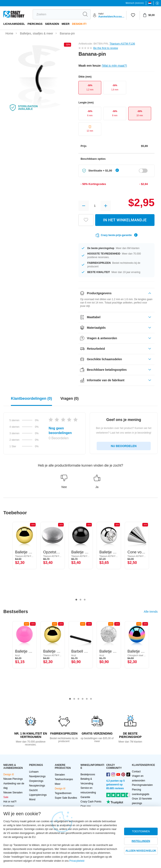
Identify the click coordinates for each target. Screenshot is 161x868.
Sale (6, 797)
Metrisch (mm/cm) (135, 3)
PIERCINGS (35, 24)
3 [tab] (85, 600)
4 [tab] (83, 699)
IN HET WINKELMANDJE (125, 220)
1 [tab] (76, 600)
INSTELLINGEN (141, 841)
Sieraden (52, 24)
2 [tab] (80, 600)
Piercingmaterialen (142, 785)
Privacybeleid (77, 861)
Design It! (79, 24)
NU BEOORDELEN (124, 446)
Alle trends (151, 612)
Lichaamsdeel (14, 24)
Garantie (85, 797)
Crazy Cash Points (91, 802)
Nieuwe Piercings (13, 779)
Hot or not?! (10, 802)
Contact (136, 772)
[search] (56, 14)
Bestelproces (88, 774)
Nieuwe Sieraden (13, 793)
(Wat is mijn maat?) (114, 66)
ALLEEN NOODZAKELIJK (141, 851)
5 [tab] (87, 699)
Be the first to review (106, 48)
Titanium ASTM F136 (122, 44)
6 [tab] (91, 699)
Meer (66, 24)
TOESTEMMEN (141, 831)
